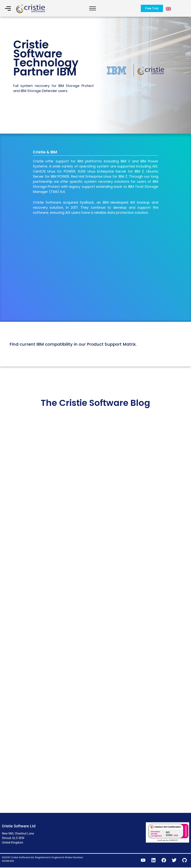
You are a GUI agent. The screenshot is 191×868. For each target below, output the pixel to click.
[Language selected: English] (169, 8)
